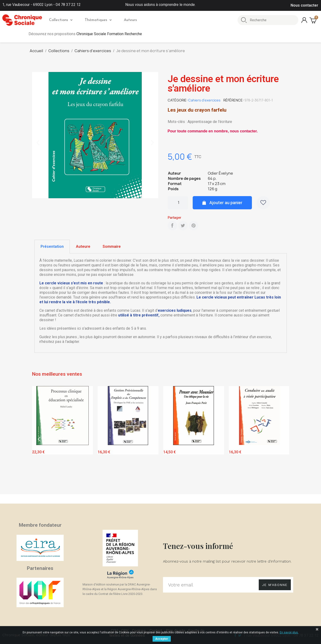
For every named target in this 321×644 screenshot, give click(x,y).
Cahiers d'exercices (204, 100)
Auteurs (130, 20)
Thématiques (98, 20)
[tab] (52, 247)
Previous (39, 439)
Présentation (52, 246)
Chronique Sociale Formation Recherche (109, 34)
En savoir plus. (289, 632)
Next (282, 439)
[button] (38, 143)
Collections (61, 20)
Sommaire (112, 246)
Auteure (83, 246)
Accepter (162, 639)
